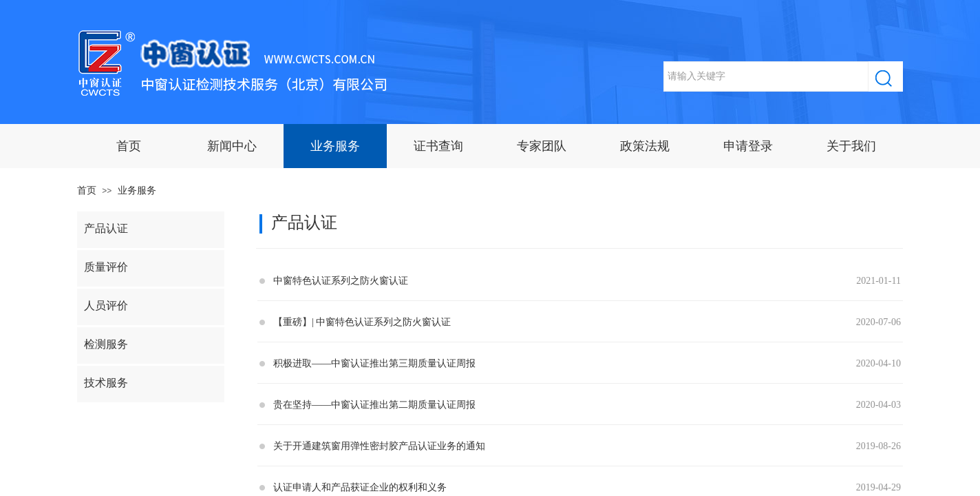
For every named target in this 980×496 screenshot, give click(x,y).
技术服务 (106, 383)
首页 (129, 146)
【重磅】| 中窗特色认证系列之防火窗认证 (362, 322)
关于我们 (851, 146)
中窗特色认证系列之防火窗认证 (341, 281)
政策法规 (645, 146)
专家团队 (542, 146)
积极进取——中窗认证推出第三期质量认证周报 (374, 363)
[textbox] (766, 76)
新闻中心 (232, 146)
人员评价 (106, 306)
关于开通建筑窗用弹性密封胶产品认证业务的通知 (379, 446)
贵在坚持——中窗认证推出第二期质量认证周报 (374, 405)
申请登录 (748, 146)
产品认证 (106, 228)
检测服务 (106, 344)
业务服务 (335, 146)
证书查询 (438, 146)
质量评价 (106, 267)
